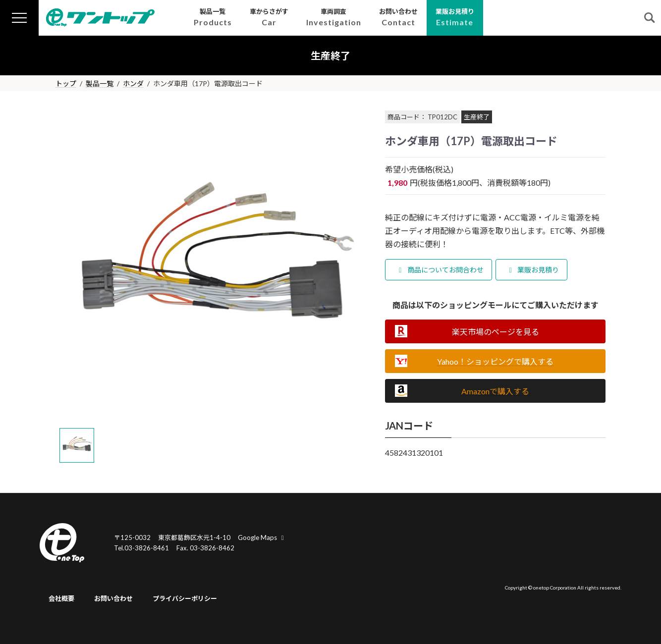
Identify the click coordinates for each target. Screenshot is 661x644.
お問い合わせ (113, 598)
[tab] (77, 445)
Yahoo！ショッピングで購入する (495, 361)
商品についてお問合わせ (440, 270)
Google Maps (262, 537)
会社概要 (61, 598)
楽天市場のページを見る (496, 332)
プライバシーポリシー (185, 598)
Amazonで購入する (495, 391)
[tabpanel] (213, 266)
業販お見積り (533, 270)
